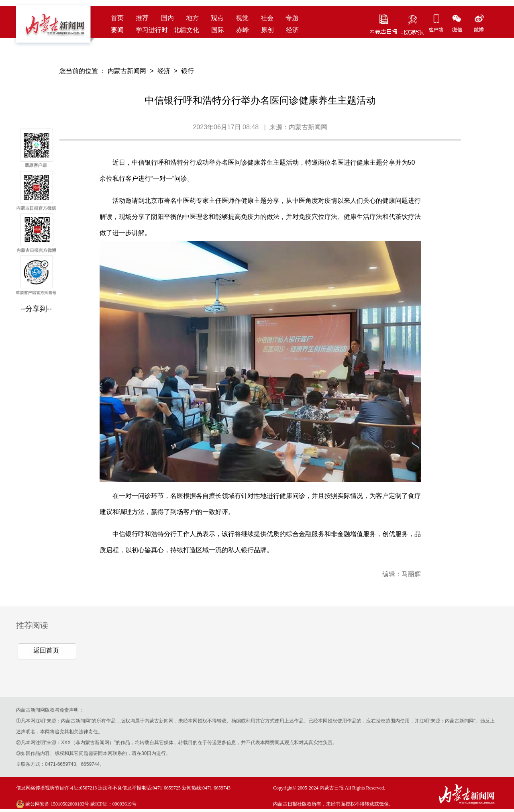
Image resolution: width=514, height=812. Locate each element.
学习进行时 (152, 30)
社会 (267, 18)
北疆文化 (186, 30)
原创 (267, 30)
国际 (218, 30)
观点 (217, 18)
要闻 (117, 30)
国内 (167, 18)
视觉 (242, 18)
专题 (292, 18)
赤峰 (243, 30)
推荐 (142, 18)
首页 (117, 18)
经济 (292, 30)
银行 (188, 71)
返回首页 (46, 650)
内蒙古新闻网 (127, 71)
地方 (192, 18)
